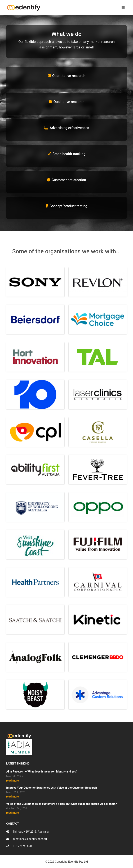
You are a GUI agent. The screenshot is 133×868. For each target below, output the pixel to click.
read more (12, 781)
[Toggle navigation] (123, 8)
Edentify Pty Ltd (78, 862)
